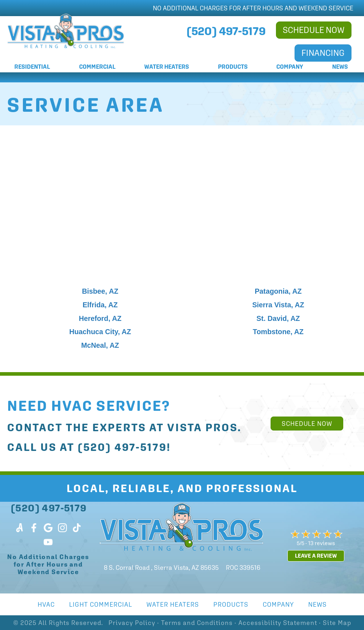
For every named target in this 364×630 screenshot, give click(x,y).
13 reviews (322, 543)
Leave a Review (316, 556)
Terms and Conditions (197, 623)
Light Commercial (101, 604)
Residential (32, 67)
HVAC (46, 604)
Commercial (97, 67)
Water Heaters (167, 67)
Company (290, 67)
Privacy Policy (132, 623)
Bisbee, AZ (100, 291)
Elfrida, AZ (100, 305)
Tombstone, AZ (278, 332)
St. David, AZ (278, 318)
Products (233, 67)
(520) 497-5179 (122, 447)
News (340, 67)
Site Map (337, 623)
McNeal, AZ (100, 345)
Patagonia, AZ (278, 291)
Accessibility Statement (278, 623)
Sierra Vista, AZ (278, 305)
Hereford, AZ (100, 318)
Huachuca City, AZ (100, 332)
